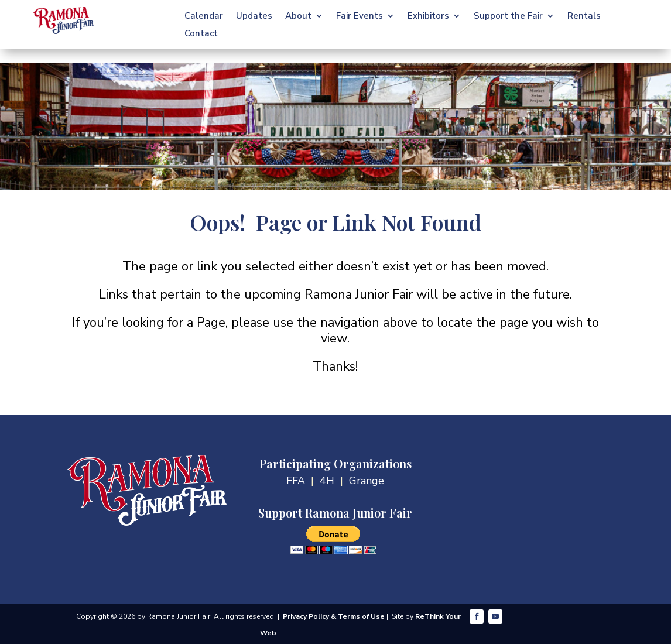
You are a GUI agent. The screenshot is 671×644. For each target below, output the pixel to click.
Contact (201, 34)
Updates (254, 17)
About (298, 17)
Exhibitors (428, 17)
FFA (296, 481)
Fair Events (360, 17)
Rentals (584, 17)
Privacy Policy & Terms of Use (334, 616)
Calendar (204, 17)
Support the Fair (508, 17)
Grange (367, 481)
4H (327, 481)
